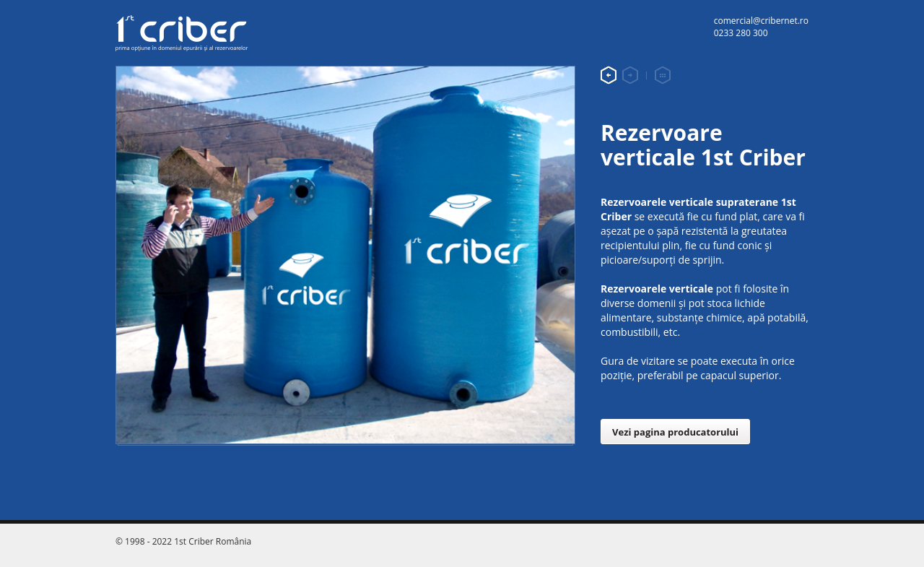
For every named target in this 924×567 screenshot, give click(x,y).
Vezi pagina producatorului (675, 432)
